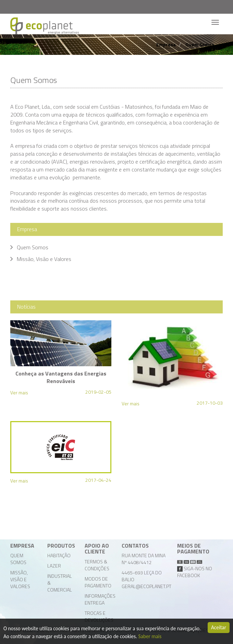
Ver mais (19, 392)
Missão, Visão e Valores (20, 579)
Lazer (54, 566)
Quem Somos (200, 44)
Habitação (59, 555)
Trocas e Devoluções (99, 616)
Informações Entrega (100, 599)
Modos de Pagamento (98, 582)
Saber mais (150, 637)
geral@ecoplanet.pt (146, 586)
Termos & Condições (97, 565)
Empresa (166, 44)
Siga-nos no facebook (195, 572)
